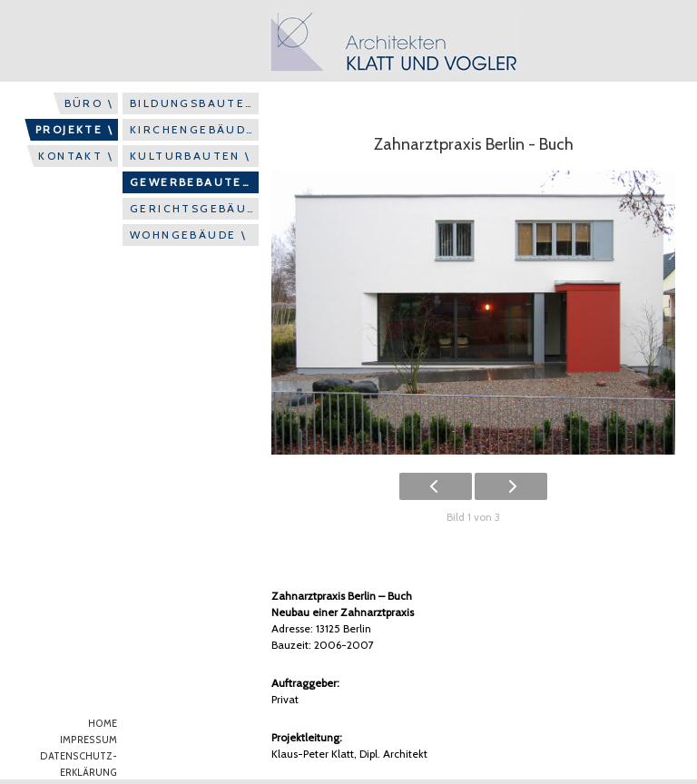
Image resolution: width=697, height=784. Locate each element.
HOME (103, 724)
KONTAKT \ (76, 156)
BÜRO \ (89, 103)
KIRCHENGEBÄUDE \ (194, 129)
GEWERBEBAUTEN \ (194, 182)
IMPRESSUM (88, 740)
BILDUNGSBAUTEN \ (194, 103)
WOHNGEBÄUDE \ (188, 235)
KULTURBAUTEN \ (191, 156)
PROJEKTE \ (74, 129)
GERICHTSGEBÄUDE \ (194, 208)
